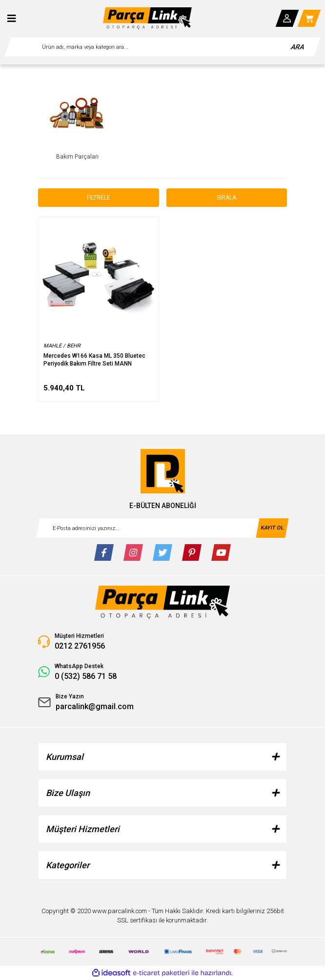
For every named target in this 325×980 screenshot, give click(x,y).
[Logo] (147, 18)
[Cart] (309, 18)
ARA (298, 47)
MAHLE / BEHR (62, 346)
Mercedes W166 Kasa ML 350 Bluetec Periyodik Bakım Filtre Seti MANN (94, 360)
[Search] (162, 47)
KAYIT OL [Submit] (272, 527)
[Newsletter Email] (162, 528)
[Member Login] (287, 18)
